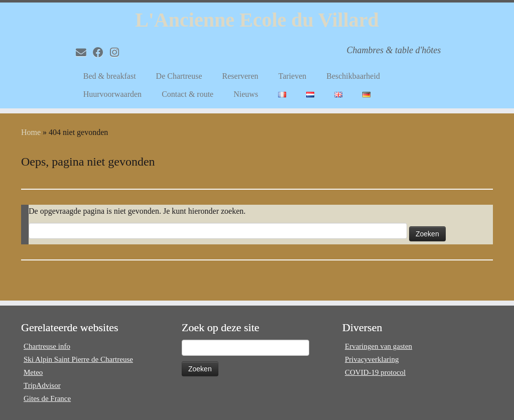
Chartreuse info (47, 346)
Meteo (33, 372)
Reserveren (240, 76)
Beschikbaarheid (353, 76)
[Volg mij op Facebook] (101, 52)
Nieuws (246, 94)
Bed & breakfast (110, 76)
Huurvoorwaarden (112, 94)
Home (31, 132)
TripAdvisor (42, 385)
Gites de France (47, 398)
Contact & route (187, 94)
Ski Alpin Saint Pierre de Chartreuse (78, 359)
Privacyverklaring (372, 359)
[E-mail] (84, 52)
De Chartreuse (179, 76)
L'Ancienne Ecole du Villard (257, 20)
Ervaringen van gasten (378, 346)
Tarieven (293, 76)
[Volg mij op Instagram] (118, 52)
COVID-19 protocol (375, 372)
